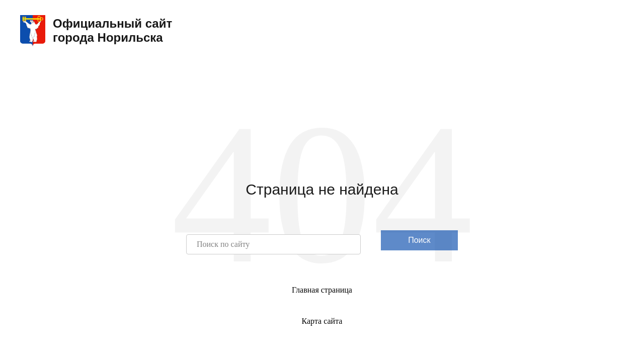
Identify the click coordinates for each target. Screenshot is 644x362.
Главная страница (322, 290)
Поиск (419, 240)
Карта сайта (322, 321)
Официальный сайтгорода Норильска (96, 31)
